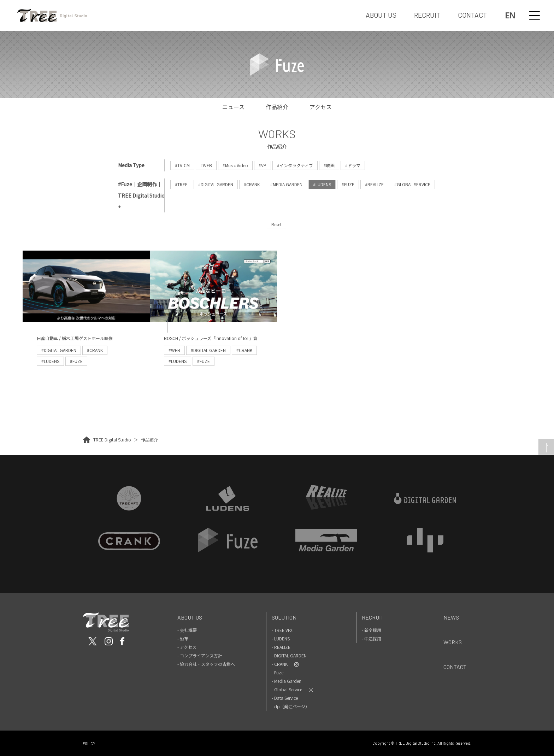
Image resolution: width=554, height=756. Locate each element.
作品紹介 (277, 107)
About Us (190, 617)
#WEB (206, 165)
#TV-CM (182, 165)
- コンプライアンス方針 (200, 655)
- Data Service (285, 698)
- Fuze (278, 672)
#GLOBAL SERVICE (412, 184)
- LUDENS (281, 638)
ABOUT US (381, 15)
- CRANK (280, 664)
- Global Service (287, 689)
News (451, 617)
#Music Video (235, 165)
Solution (284, 617)
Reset (276, 224)
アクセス (321, 107)
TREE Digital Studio (112, 439)
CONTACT (472, 15)
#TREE (181, 184)
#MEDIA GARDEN (286, 184)
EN (510, 15)
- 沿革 (183, 638)
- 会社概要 (187, 630)
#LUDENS (322, 184)
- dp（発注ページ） (291, 706)
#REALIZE (374, 184)
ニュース (233, 107)
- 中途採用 (372, 638)
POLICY (89, 743)
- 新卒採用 (372, 630)
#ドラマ (353, 165)
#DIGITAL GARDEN (216, 184)
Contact (455, 667)
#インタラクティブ (295, 165)
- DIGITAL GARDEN (289, 655)
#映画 (329, 165)
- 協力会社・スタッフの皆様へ (206, 664)
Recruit (373, 617)
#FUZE (348, 184)
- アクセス (187, 647)
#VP (263, 165)
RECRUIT (427, 15)
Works (453, 642)
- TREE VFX (282, 630)
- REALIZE (281, 647)
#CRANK (252, 184)
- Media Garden (287, 681)
